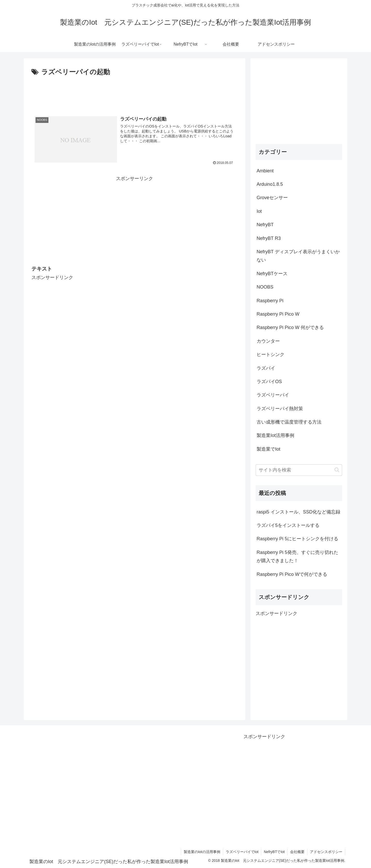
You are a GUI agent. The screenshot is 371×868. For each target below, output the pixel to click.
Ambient (265, 171)
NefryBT (265, 225)
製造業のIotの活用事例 (202, 852)
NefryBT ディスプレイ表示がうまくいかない (298, 256)
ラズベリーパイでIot (242, 852)
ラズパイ (266, 368)
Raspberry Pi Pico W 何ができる (290, 327)
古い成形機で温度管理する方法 (289, 422)
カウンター (268, 341)
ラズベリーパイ (273, 395)
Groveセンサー (272, 198)
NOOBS (265, 287)
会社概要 (297, 852)
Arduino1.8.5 (270, 184)
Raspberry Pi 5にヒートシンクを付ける (297, 539)
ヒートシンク (271, 355)
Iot (259, 211)
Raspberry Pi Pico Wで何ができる (292, 574)
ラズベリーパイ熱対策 (280, 409)
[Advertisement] (134, 92)
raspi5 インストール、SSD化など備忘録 (298, 512)
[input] (299, 470)
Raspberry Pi (270, 301)
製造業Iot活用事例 (275, 435)
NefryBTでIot (274, 852)
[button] (337, 470)
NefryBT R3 (269, 238)
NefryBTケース (272, 274)
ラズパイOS (269, 382)
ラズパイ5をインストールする (288, 525)
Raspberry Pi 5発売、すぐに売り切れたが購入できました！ (297, 557)
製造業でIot (268, 449)
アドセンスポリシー (326, 852)
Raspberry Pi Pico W (278, 314)
